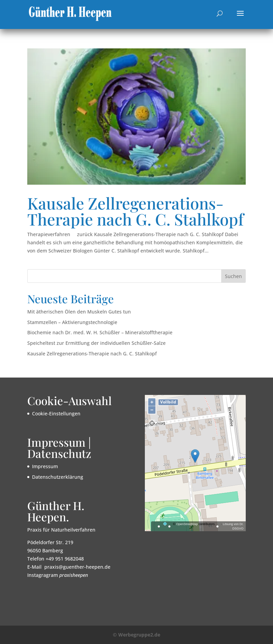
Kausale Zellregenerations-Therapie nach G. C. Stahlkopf (135, 211)
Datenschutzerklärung (58, 477)
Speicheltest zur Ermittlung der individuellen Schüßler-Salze (96, 343)
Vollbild (168, 402)
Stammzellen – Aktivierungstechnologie (72, 322)
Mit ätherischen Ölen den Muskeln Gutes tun (79, 312)
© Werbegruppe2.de (136, 635)
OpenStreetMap (187, 524)
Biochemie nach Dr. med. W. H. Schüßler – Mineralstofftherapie (100, 332)
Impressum (45, 466)
